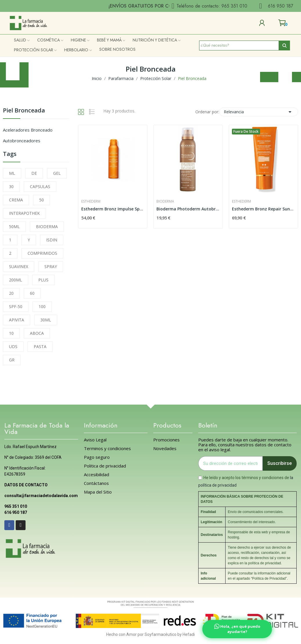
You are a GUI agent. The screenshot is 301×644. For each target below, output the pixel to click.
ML (12, 173)
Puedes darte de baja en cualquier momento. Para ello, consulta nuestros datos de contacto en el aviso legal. (245, 445)
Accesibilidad (97, 475)
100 (42, 306)
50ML (14, 227)
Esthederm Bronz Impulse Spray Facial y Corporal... (113, 209)
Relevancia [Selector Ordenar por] (259, 112)
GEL (57, 173)
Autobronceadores (22, 141)
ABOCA (37, 333)
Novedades (165, 449)
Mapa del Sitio (98, 492)
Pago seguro (97, 457)
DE (34, 173)
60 (32, 293)
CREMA (16, 200)
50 (42, 200)
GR (12, 360)
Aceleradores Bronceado (28, 130)
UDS (13, 346)
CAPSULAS (40, 187)
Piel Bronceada (24, 111)
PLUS (43, 280)
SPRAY (51, 266)
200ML (16, 280)
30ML (46, 320)
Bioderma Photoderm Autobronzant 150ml (188, 209)
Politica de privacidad (105, 466)
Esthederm (91, 201)
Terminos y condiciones (107, 449)
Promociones (166, 440)
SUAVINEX (19, 266)
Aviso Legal (95, 440)
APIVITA (17, 320)
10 (11, 333)
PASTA (40, 346)
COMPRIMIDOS (42, 253)
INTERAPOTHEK (24, 213)
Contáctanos (96, 483)
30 (11, 187)
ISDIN (52, 240)
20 (11, 293)
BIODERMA (47, 227)
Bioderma (165, 201)
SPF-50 (16, 306)
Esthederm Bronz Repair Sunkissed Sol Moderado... (263, 209)
